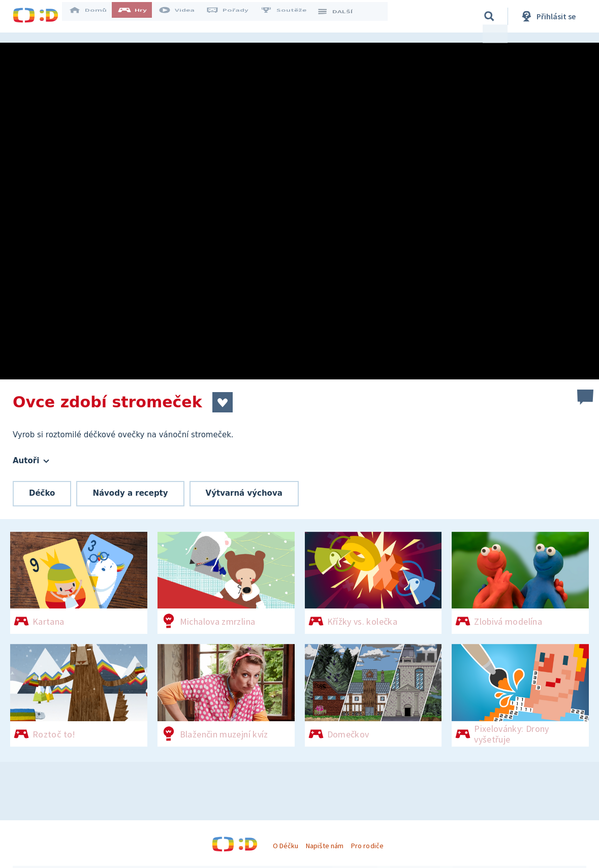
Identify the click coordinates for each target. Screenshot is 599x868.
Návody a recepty (130, 493)
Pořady (234, 16)
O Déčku (286, 846)
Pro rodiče (367, 846)
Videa (183, 16)
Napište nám (325, 846)
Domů (94, 16)
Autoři (31, 461)
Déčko (42, 493)
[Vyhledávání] (489, 16)
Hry (139, 16)
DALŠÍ (341, 16)
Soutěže (290, 16)
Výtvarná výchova (244, 493)
